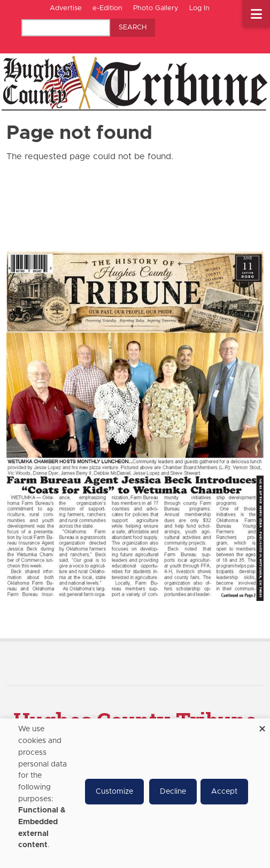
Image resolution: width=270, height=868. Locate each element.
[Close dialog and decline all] (262, 725)
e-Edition (107, 8)
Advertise (66, 8)
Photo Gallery (156, 8)
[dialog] (135, 793)
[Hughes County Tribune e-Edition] (135, 426)
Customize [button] (114, 792)
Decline (173, 792)
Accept (224, 792)
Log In (199, 8)
